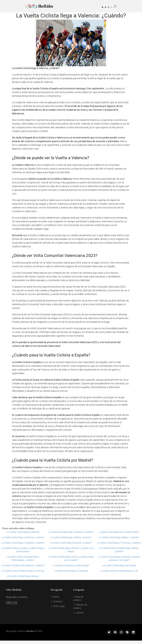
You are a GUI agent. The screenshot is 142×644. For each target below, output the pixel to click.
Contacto (57, 601)
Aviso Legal (58, 606)
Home (55, 597)
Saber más (12, 602)
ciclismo (78, 613)
